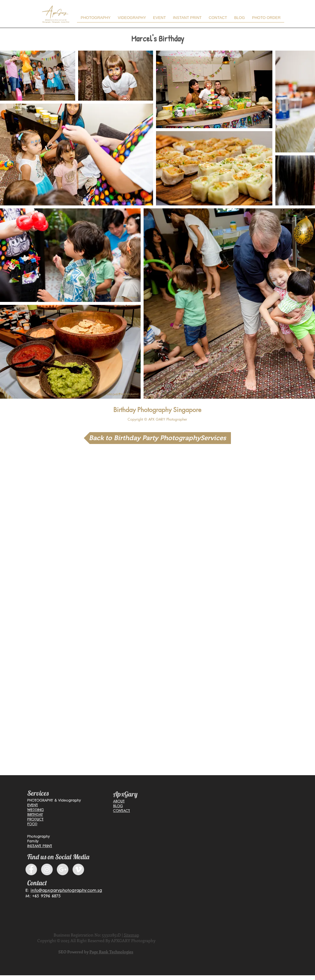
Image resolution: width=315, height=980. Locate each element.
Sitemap (131, 935)
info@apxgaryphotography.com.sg (66, 890)
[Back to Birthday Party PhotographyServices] (157, 438)
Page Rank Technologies (111, 952)
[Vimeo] (78, 869)
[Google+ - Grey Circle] (63, 869)
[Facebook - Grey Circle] (31, 869)
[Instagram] (47, 869)
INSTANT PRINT (40, 846)
